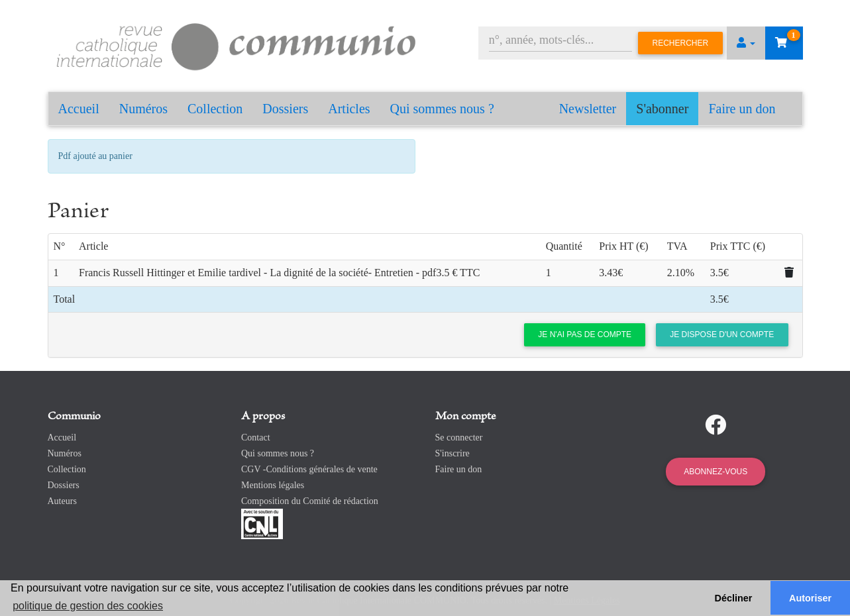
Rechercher (681, 43)
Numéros (143, 109)
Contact (256, 437)
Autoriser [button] (810, 598)
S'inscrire (452, 453)
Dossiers (285, 109)
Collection (215, 109)
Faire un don (742, 109)
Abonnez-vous (716, 472)
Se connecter (459, 437)
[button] (746, 43)
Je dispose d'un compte (722, 334)
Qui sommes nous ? (442, 109)
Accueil (79, 109)
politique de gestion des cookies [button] (88, 606)
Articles (349, 109)
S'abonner (662, 109)
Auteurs (62, 501)
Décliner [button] (734, 598)
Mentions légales (273, 485)
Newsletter (588, 109)
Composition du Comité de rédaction (310, 501)
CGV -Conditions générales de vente (309, 469)
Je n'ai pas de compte (585, 334)
